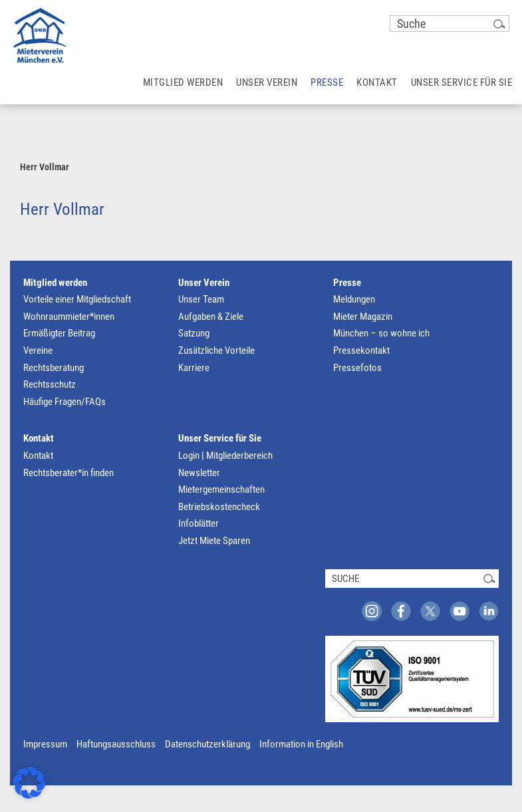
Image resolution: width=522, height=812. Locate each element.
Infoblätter (198, 523)
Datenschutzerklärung (207, 744)
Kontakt (39, 438)
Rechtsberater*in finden (68, 473)
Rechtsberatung (54, 368)
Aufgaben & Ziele (211, 317)
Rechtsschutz (50, 384)
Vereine (38, 350)
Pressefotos (357, 368)
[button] (29, 783)
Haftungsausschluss (116, 744)
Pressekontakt (361, 350)
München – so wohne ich (381, 333)
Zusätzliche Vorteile (216, 350)
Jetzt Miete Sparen (214, 541)
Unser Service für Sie (220, 438)
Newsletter (199, 473)
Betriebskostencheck (219, 507)
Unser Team (201, 299)
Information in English (301, 744)
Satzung (194, 333)
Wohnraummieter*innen (69, 317)
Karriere (194, 368)
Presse (347, 283)
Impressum (45, 744)
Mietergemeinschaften (221, 489)
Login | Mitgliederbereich (225, 456)
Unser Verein (204, 283)
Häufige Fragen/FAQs (65, 402)
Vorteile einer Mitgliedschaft (77, 299)
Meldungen (354, 299)
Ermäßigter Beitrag (59, 333)
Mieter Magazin (363, 317)
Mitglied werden (55, 283)
